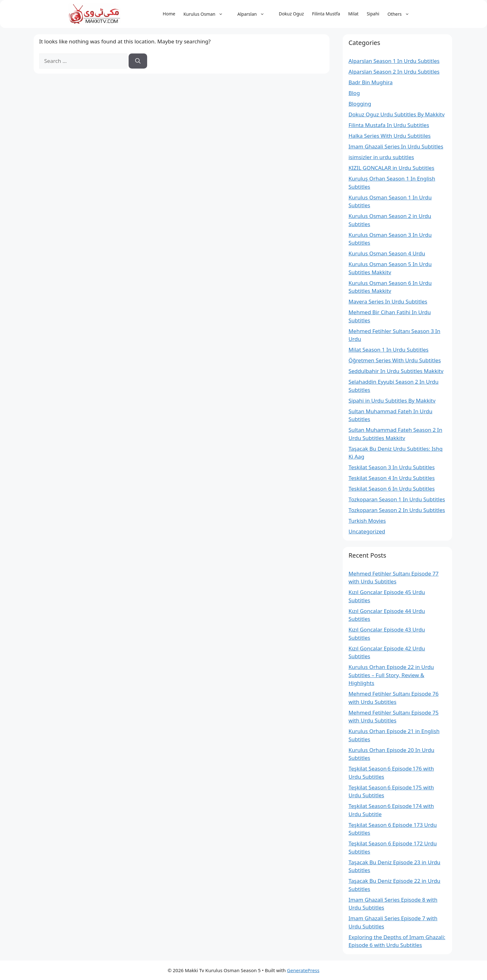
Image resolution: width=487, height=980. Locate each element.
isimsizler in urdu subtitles (381, 157)
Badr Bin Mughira (370, 82)
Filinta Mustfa (326, 14)
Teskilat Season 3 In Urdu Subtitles (391, 467)
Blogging (360, 104)
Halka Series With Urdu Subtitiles (389, 136)
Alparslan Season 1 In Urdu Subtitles (394, 61)
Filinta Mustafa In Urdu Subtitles (389, 125)
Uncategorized (367, 531)
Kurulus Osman (206, 14)
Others (401, 14)
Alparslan (254, 14)
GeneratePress (303, 970)
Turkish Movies (367, 521)
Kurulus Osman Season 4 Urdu (387, 253)
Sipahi (373, 14)
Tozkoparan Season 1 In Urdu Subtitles (397, 499)
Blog (354, 93)
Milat (354, 14)
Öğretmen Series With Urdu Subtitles (395, 360)
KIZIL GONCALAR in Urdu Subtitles (391, 168)
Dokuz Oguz (291, 14)
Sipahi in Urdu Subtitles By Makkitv (392, 401)
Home (169, 14)
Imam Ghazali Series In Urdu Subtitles (396, 146)
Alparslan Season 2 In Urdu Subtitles (394, 72)
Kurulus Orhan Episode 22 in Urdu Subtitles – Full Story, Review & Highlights (391, 675)
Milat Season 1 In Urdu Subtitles (388, 350)
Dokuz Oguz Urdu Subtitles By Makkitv (396, 114)
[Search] (138, 61)
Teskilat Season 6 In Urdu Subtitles (391, 489)
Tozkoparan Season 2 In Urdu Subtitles (397, 510)
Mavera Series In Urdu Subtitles (388, 301)
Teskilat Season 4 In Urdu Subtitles (391, 478)
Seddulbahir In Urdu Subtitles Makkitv (396, 371)
